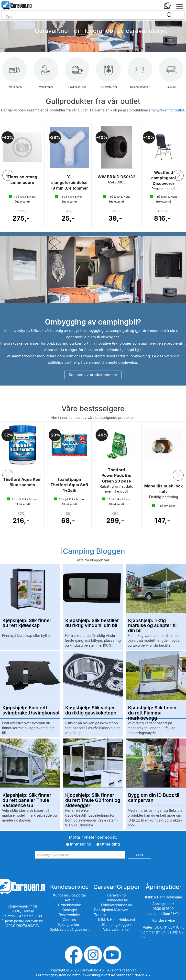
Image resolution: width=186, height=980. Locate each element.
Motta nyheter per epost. (93, 837)
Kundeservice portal (69, 895)
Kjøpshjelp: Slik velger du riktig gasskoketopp (91, 711)
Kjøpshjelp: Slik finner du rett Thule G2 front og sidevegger (93, 798)
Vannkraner (46, 76)
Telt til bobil (15, 76)
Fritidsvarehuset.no (116, 905)
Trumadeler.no (116, 900)
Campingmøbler (140, 76)
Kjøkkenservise (77, 76)
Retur (69, 900)
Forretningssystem (51, 975)
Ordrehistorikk (69, 905)
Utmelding (110, 844)
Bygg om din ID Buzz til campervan (154, 798)
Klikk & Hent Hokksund (116, 920)
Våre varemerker (117, 929)
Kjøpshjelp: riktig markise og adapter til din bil (152, 623)
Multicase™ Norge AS (133, 975)
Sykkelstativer (109, 76)
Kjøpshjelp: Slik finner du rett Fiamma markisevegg (153, 711)
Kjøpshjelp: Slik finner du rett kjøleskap (27, 623)
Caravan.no (117, 895)
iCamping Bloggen (93, 551)
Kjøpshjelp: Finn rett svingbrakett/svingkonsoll (30, 711)
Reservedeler (69, 915)
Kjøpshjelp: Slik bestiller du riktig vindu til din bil (92, 623)
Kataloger (69, 910)
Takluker (171, 76)
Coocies (69, 920)
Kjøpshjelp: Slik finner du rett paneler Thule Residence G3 (27, 798)
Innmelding (81, 844)
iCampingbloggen (116, 925)
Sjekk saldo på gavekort (69, 929)
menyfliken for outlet (167, 110)
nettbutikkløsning (86, 975)
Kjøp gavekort (69, 925)
